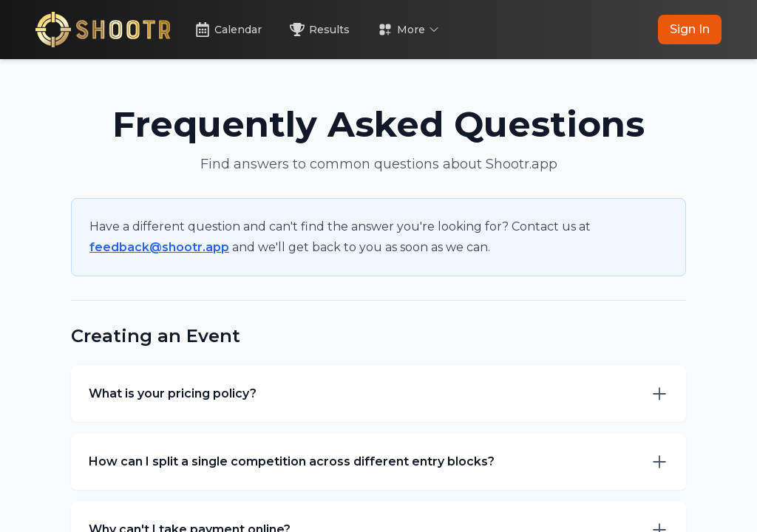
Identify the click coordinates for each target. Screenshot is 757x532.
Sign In (690, 29)
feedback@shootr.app (159, 247)
